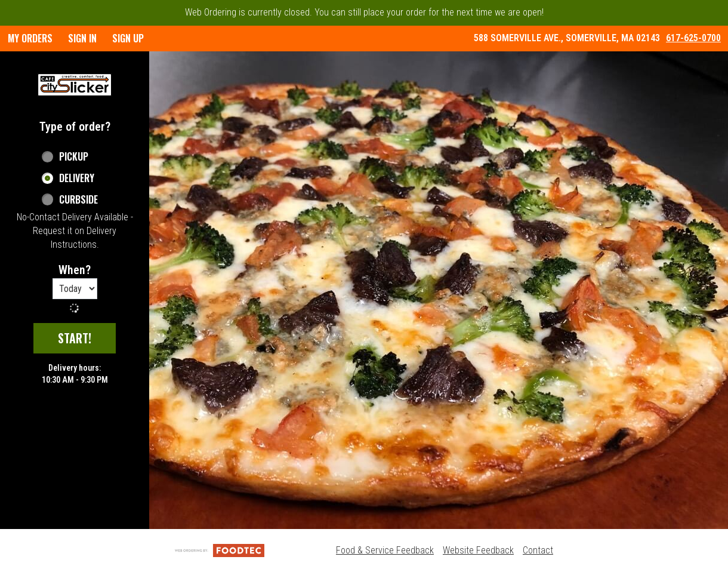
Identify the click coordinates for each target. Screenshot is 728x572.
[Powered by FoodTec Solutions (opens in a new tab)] (220, 550)
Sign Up (128, 38)
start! (75, 338)
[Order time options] (75, 289)
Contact (538, 550)
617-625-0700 (693, 38)
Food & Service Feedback (385, 550)
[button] (75, 85)
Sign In (82, 38)
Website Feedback (478, 550)
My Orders (30, 38)
